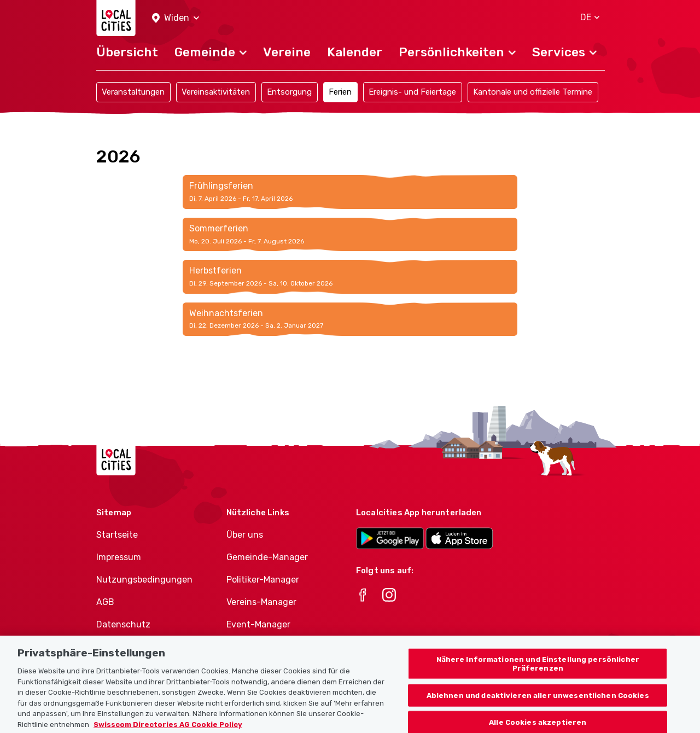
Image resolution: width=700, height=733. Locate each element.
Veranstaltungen (133, 92)
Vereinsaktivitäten (216, 92)
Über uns (245, 535)
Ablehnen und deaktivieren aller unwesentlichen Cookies (538, 704)
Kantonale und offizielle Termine (533, 92)
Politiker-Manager (263, 580)
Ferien (340, 92)
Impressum (119, 557)
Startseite (117, 535)
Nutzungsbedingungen (144, 580)
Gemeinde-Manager (267, 557)
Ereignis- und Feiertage (412, 92)
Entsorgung (289, 92)
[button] (176, 18)
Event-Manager (258, 624)
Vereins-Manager (261, 602)
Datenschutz (123, 624)
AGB (105, 602)
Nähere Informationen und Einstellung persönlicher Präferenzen (538, 673)
